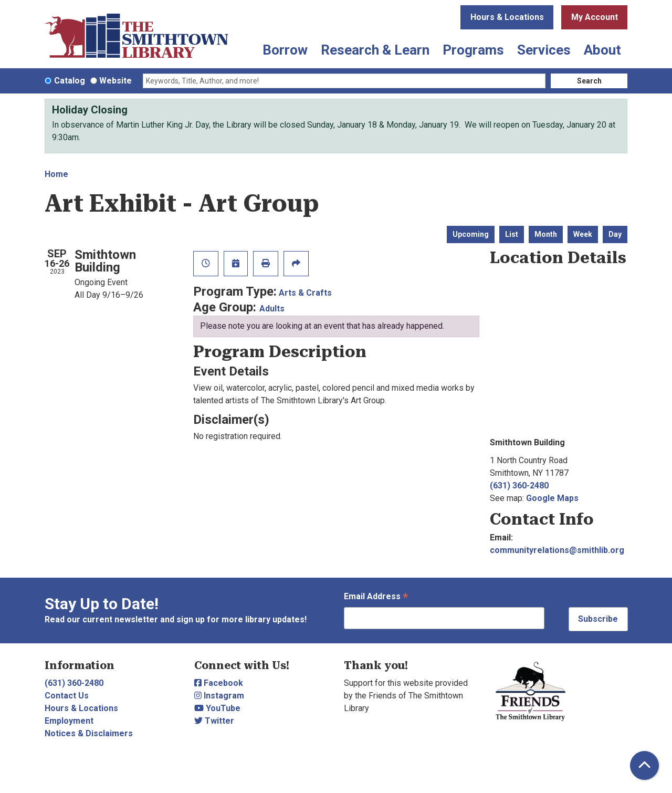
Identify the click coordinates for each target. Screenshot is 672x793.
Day (615, 234)
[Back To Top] (644, 765)
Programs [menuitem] (473, 50)
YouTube (217, 708)
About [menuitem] (602, 50)
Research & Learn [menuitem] (375, 50)
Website (115, 81)
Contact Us (67, 696)
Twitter (214, 721)
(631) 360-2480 (519, 486)
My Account (595, 17)
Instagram (219, 696)
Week (583, 234)
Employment (69, 721)
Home (56, 174)
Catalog (70, 81)
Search (589, 81)
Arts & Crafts (305, 293)
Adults (272, 309)
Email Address (376, 597)
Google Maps (552, 498)
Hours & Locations (507, 17)
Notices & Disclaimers (89, 733)
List (512, 234)
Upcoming (471, 234)
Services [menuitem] (544, 50)
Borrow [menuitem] (285, 50)
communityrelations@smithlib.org (557, 550)
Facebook (219, 683)
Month (546, 234)
